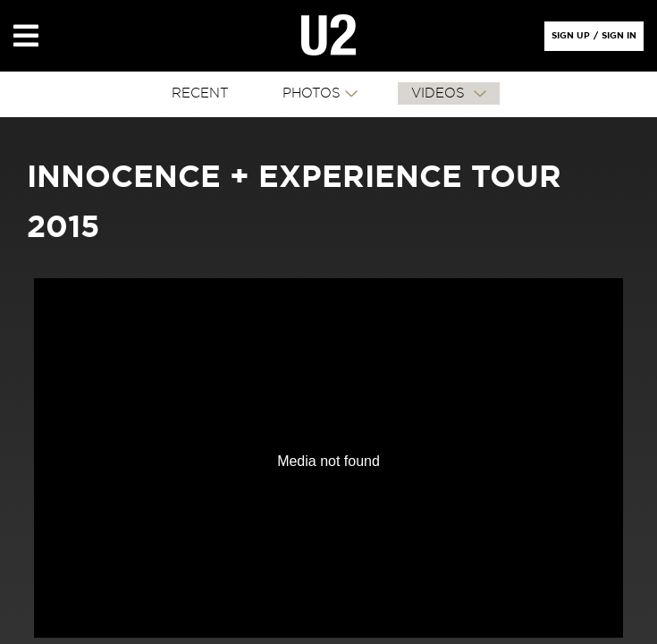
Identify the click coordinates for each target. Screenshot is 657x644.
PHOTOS (312, 93)
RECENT (200, 93)
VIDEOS (440, 93)
